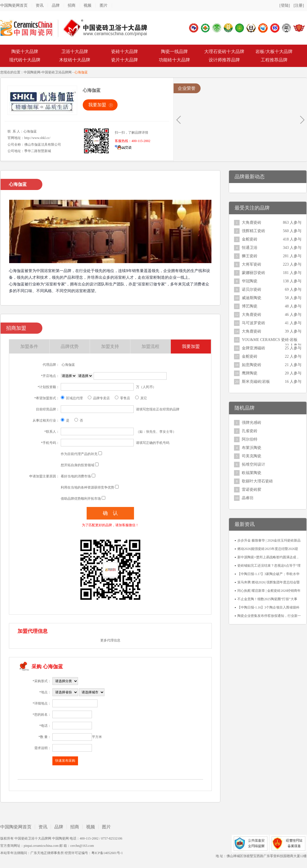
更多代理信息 (110, 640)
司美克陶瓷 (252, 456)
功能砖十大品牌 (174, 60)
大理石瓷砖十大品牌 (224, 51)
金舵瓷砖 (250, 239)
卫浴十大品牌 (75, 51)
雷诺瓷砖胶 (252, 490)
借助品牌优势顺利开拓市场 (81, 499)
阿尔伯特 (250, 439)
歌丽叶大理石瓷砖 (257, 481)
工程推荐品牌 (274, 60)
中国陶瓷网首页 (14, 5)
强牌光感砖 (252, 423)
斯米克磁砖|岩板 (256, 382)
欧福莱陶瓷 (252, 473)
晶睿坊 (248, 498)
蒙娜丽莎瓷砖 (254, 273)
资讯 (40, 5)
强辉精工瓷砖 (254, 231)
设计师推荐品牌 (224, 60)
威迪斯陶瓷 (252, 298)
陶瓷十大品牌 (25, 51)
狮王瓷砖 (250, 256)
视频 (87, 5)
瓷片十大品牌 (125, 60)
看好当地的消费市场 (76, 476)
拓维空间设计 (254, 464)
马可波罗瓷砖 (254, 323)
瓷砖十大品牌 (125, 51)
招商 (72, 5)
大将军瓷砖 (252, 264)
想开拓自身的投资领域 (77, 465)
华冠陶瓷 (250, 281)
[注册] (299, 5)
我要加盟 (97, 105)
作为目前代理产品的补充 (79, 454)
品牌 (56, 5)
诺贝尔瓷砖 (252, 289)
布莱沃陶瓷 (252, 448)
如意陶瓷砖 (252, 365)
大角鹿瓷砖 (252, 223)
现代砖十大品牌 (25, 60)
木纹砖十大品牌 (75, 60)
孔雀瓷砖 (250, 431)
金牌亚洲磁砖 (254, 348)
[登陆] (285, 5)
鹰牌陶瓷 (250, 373)
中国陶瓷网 (32, 72)
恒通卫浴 (250, 248)
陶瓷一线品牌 (174, 51)
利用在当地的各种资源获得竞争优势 (87, 487)
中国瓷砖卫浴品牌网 (57, 72)
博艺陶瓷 (250, 306)
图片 (104, 5)
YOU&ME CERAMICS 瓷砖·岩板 (270, 340)
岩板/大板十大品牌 (274, 51)
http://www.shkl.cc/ (37, 138)
